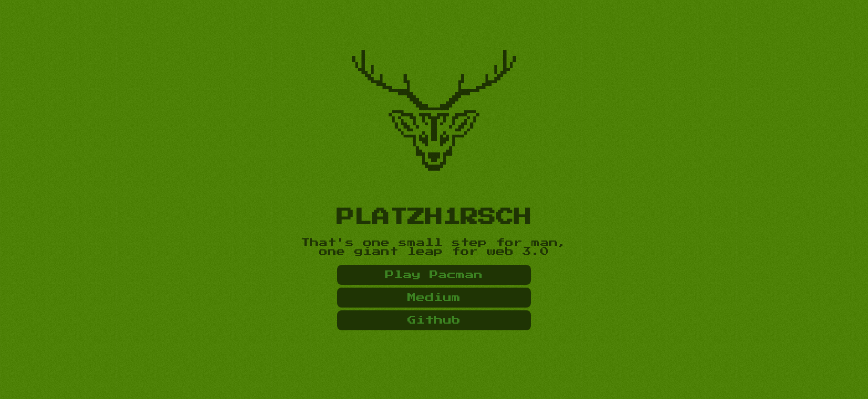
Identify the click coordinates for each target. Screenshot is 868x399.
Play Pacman (434, 275)
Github (434, 320)
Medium (434, 298)
